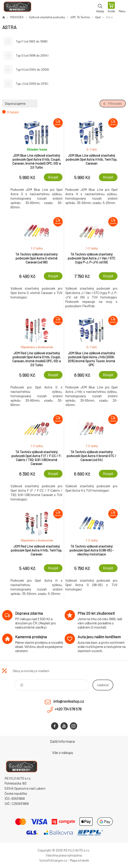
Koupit (53, 177)
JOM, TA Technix (80, 17)
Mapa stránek (79, 860)
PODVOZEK (17, 17)
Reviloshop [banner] (17, 8)
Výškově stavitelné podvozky (47, 17)
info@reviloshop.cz (69, 701)
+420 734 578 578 (68, 709)
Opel (98, 17)
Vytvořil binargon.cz (53, 860)
